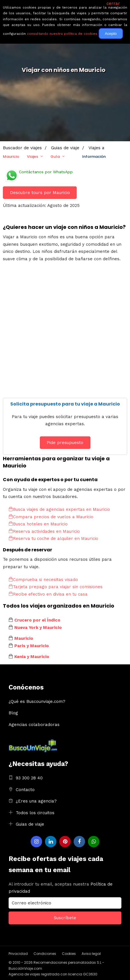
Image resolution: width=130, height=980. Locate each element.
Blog (13, 713)
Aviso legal (91, 954)
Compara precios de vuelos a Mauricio (51, 517)
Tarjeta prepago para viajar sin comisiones (56, 587)
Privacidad (18, 954)
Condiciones (45, 954)
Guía (55, 157)
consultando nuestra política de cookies (62, 34)
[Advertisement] (65, 333)
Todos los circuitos (35, 813)
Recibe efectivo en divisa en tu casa (48, 594)
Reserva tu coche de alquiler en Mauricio (53, 539)
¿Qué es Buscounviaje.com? (37, 701)
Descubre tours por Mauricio (40, 193)
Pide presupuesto (65, 443)
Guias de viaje (30, 824)
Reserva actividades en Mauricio (44, 531)
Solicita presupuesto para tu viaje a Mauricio (65, 404)
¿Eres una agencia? (36, 801)
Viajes (32, 157)
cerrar (113, 3)
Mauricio (11, 157)
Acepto (111, 34)
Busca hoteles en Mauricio (38, 524)
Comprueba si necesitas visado (43, 580)
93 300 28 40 (29, 778)
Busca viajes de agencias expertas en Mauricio (59, 509)
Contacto (25, 790)
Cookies (69, 954)
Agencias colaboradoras (34, 725)
